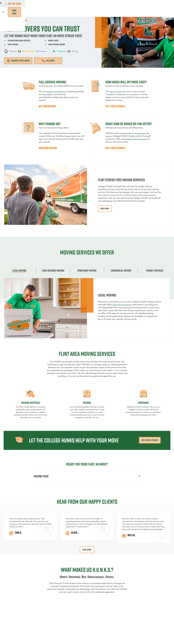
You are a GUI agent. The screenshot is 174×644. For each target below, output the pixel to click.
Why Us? (134, 12)
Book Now (163, 12)
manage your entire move (58, 92)
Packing (87, 403)
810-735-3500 (163, 4)
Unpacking (143, 403)
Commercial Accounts (72, 4)
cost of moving (116, 92)
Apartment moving (87, 270)
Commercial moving (121, 270)
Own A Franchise (120, 4)
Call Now (48, 61)
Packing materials (31, 403)
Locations (91, 4)
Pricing (122, 12)
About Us (104, 4)
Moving (51, 12)
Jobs (55, 4)
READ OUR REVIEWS (48, 148)
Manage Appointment (141, 4)
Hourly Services (106, 12)
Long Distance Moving (53, 270)
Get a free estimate (150, 440)
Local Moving (19, 270)
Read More (87, 550)
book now (105, 209)
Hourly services (155, 270)
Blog (145, 12)
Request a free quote (18, 61)
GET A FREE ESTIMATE (115, 106)
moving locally (127, 133)
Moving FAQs (87, 477)
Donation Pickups (85, 12)
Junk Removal (66, 12)
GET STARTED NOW (47, 106)
